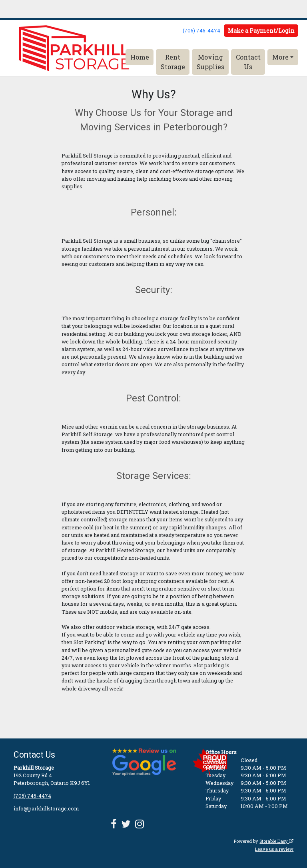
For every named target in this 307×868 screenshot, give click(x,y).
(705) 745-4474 (201, 30)
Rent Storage (173, 62)
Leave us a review (274, 849)
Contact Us (248, 62)
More (280, 57)
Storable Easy (276, 841)
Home (140, 57)
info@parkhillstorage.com (46, 808)
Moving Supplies (210, 62)
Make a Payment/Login (261, 31)
